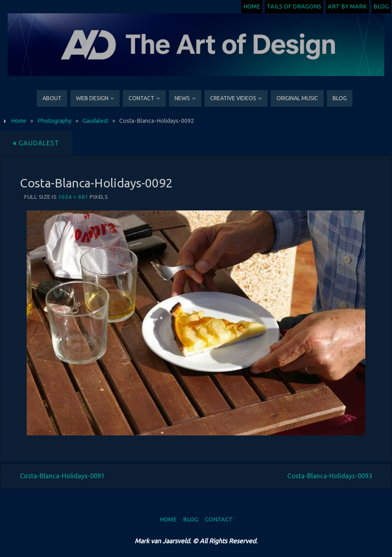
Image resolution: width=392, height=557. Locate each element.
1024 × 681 (73, 197)
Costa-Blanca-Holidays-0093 (330, 476)
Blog (381, 6)
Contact (219, 519)
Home (252, 6)
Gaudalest (95, 121)
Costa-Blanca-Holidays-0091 (62, 476)
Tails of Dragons (294, 6)
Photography (55, 121)
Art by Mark (347, 6)
